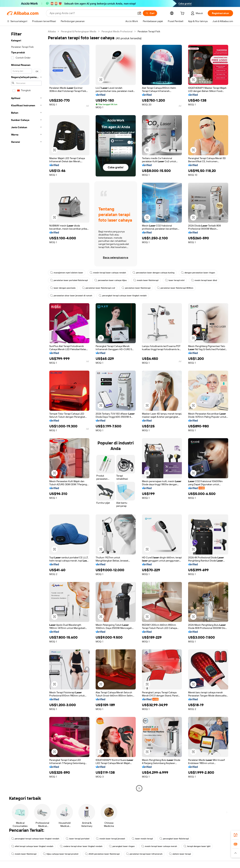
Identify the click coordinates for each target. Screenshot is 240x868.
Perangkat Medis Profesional (117, 31)
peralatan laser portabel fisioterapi (69, 280)
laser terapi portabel (78, 839)
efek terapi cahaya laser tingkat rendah (32, 846)
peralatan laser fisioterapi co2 (99, 288)
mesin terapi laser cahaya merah (159, 846)
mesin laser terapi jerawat (111, 839)
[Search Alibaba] (92, 13)
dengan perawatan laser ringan (198, 273)
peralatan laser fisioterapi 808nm (175, 288)
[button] (139, 13)
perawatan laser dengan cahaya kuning (153, 273)
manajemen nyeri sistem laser (67, 273)
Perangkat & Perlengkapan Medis (79, 31)
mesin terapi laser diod (204, 280)
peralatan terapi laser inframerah (144, 854)
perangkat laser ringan (122, 846)
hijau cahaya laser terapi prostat (61, 854)
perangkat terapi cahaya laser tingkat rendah (123, 296)
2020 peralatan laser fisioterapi (102, 854)
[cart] (183, 14)
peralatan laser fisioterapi (136, 288)
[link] (235, 835)
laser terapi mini (175, 280)
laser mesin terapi (142, 839)
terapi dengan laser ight (197, 846)
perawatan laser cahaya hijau (111, 280)
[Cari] (150, 13)
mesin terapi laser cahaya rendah (108, 273)
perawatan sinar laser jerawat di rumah (71, 296)
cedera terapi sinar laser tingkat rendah (81, 846)
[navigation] (26, 410)
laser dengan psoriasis (63, 288)
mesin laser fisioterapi (146, 280)
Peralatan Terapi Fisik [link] (149, 31)
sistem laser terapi (180, 854)
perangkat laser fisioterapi (174, 839)
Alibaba (52, 31)
